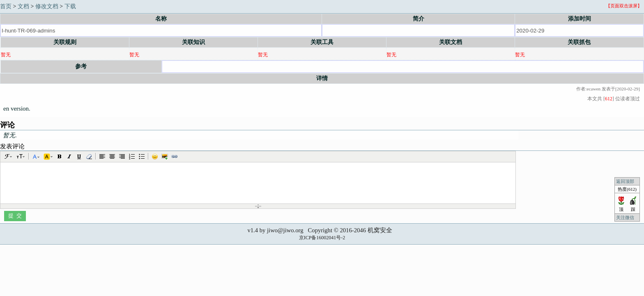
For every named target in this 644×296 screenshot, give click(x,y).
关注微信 (626, 217)
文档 (23, 6)
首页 (6, 6)
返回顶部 (625, 181)
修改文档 (47, 6)
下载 (70, 6)
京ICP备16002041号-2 (322, 238)
